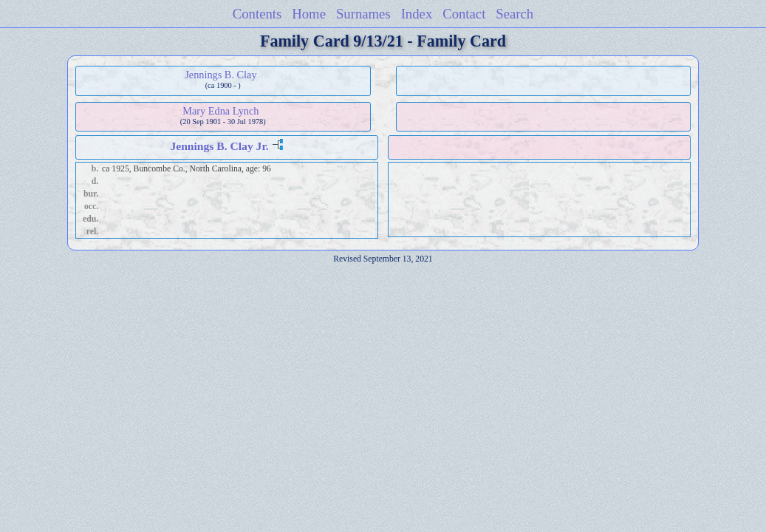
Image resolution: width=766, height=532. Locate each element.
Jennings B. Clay (220, 75)
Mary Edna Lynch (220, 111)
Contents (257, 14)
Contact (464, 14)
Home (309, 14)
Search (514, 14)
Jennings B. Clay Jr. (219, 146)
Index (417, 14)
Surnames (363, 14)
